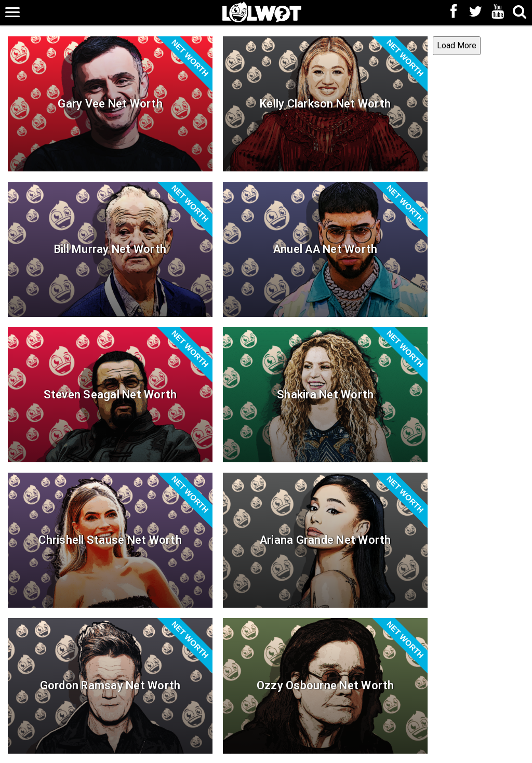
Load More (202, 642)
